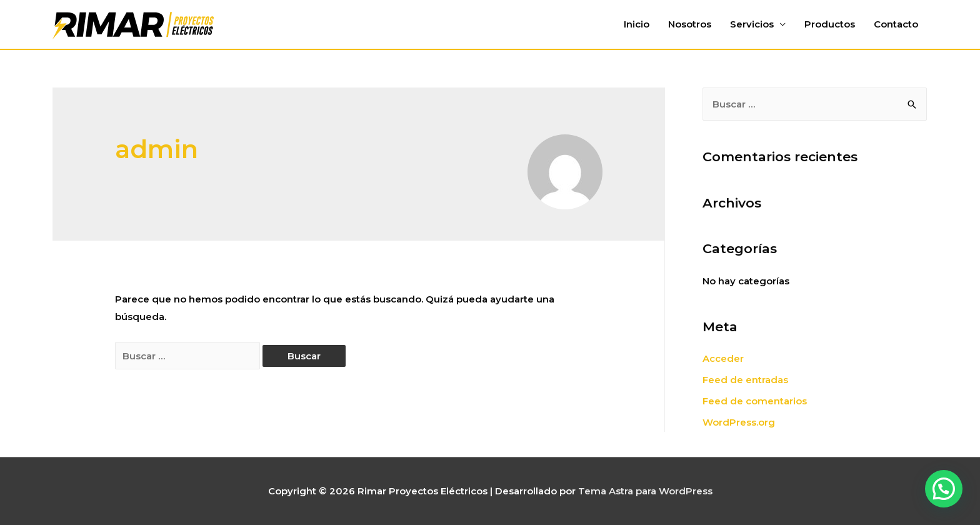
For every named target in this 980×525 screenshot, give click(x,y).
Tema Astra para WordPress (645, 491)
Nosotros (690, 24)
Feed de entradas (745, 380)
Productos (830, 24)
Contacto (896, 24)
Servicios (752, 24)
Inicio (637, 24)
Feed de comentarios (755, 401)
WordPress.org (739, 422)
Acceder (723, 358)
